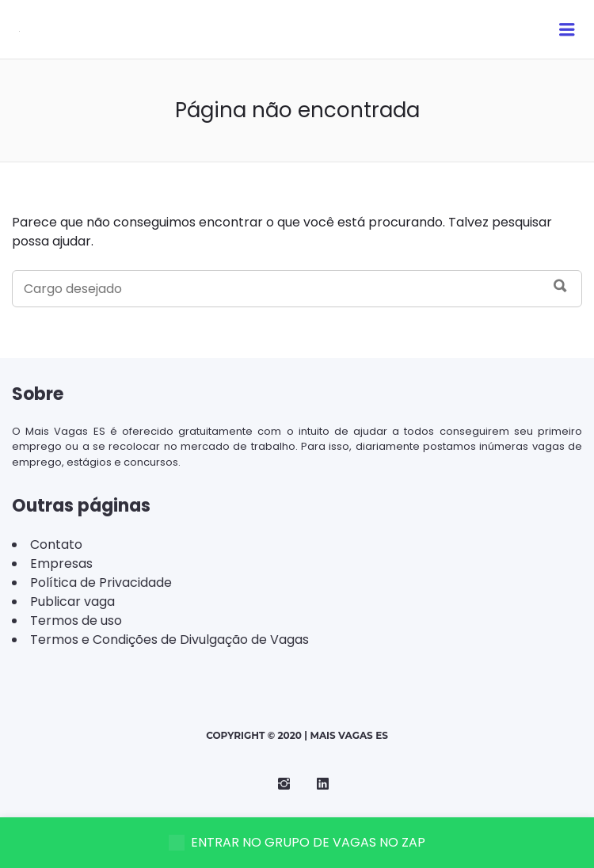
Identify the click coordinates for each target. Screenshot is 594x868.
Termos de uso (76, 621)
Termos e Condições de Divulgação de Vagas (169, 640)
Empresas (61, 563)
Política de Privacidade (101, 582)
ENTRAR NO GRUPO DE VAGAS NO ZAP (297, 842)
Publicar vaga (72, 602)
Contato (56, 544)
